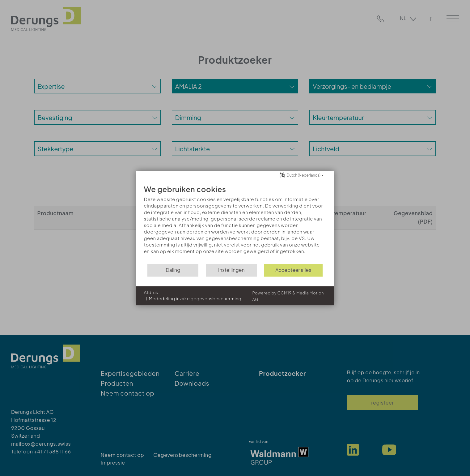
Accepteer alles (293, 270)
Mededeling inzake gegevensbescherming (195, 298)
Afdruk (151, 292)
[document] (235, 221)
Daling (173, 270)
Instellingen (231, 270)
